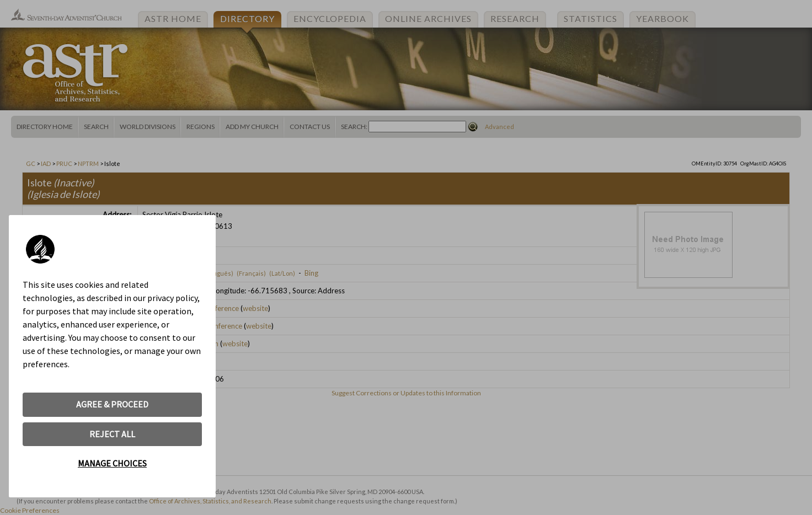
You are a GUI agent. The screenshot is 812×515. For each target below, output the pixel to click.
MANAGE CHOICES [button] (112, 463)
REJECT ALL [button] (112, 434)
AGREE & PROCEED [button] (112, 404)
